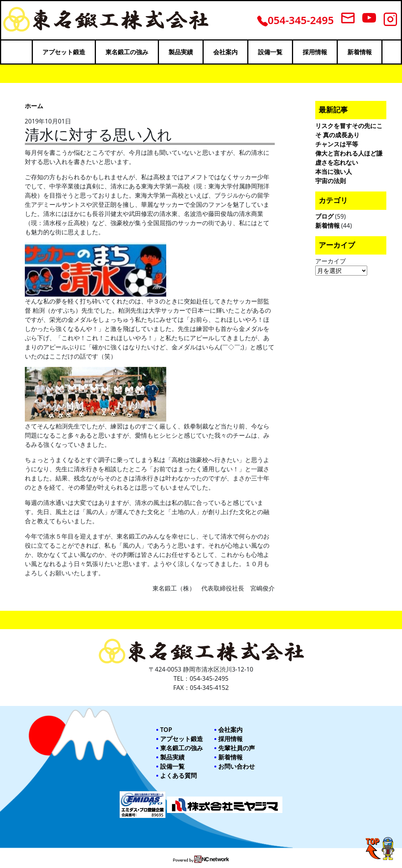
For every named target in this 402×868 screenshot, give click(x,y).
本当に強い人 (334, 172)
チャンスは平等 (337, 144)
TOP (166, 730)
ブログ (324, 216)
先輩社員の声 (237, 748)
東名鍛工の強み (127, 52)
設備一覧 (270, 52)
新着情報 (360, 52)
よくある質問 (178, 776)
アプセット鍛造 (64, 52)
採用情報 (315, 52)
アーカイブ (331, 261)
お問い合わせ (237, 766)
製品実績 (181, 52)
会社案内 (225, 52)
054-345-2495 (296, 20)
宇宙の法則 (331, 181)
